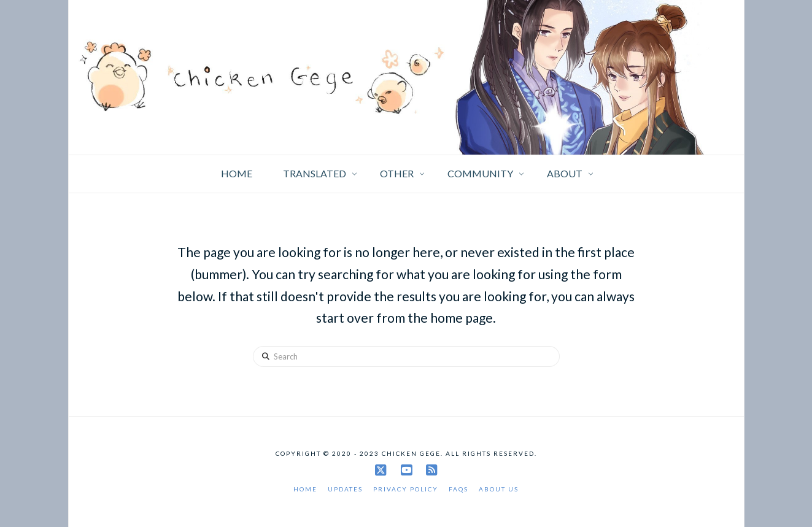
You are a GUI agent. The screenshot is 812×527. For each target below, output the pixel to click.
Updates (345, 489)
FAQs (458, 489)
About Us (499, 489)
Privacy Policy (406, 489)
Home (305, 489)
